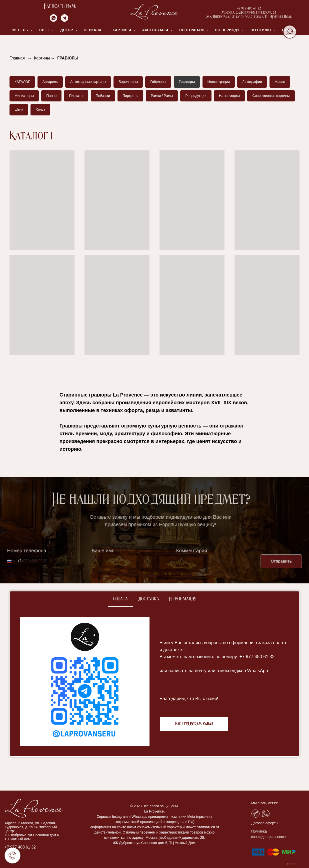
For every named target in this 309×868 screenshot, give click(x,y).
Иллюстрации (219, 82)
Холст (40, 109)
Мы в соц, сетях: (265, 803)
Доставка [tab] (149, 599)
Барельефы (128, 82)
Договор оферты (265, 823)
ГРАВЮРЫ (68, 58)
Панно (51, 96)
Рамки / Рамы (162, 96)
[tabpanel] (154, 682)
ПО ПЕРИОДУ (228, 30)
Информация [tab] (183, 599)
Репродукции (196, 96)
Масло (280, 82)
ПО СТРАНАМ (192, 30)
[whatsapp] (53, 20)
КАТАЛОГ (22, 82)
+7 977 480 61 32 (20, 847)
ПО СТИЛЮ (261, 30)
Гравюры (187, 82)
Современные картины (271, 96)
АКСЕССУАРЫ (156, 30)
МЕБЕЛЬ (21, 30)
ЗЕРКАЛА (93, 30)
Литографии (252, 82)
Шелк (19, 109)
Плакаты (76, 96)
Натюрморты (229, 96)
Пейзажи (103, 96)
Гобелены (158, 82)
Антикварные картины (88, 82)
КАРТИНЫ (122, 30)
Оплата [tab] (120, 599)
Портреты (130, 96)
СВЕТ (45, 30)
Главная (17, 58)
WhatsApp (258, 671)
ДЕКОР (67, 30)
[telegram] (64, 20)
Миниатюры (24, 96)
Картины (42, 58)
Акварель (50, 82)
